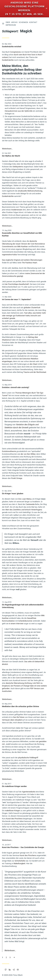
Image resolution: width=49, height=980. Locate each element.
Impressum (11, 25)
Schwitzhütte (20, 861)
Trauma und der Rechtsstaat (35, 372)
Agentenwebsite (29, 792)
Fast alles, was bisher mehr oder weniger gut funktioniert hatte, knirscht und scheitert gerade (24, 316)
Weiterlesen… (7, 149)
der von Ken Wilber (28, 454)
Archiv (14, 22)
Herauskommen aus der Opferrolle (19, 111)
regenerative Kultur (10, 255)
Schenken (23, 22)
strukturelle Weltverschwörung (30, 191)
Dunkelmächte (8, 60)
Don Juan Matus (25, 499)
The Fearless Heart (29, 263)
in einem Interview (16, 624)
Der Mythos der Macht (11, 156)
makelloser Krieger (12, 811)
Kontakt (33, 22)
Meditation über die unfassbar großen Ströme (20, 706)
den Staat (33, 364)
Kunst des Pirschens (14, 819)
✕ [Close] (47, 8)
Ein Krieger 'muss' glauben (13, 493)
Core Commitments (24, 678)
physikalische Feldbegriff (28, 758)
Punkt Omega (17, 478)
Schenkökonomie (25, 621)
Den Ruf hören (19, 717)
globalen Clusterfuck (32, 308)
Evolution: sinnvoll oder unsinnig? (16, 387)
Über (8, 22)
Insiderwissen (17, 210)
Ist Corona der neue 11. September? (17, 299)
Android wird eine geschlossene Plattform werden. (24, 6)
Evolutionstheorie (9, 451)
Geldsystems (18, 167)
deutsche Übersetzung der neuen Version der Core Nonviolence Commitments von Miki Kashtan (23, 244)
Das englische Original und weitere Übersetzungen (22, 260)
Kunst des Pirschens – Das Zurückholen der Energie (23, 847)
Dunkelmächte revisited (12, 47)
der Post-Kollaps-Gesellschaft (17, 284)
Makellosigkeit (20, 863)
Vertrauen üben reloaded (12, 720)
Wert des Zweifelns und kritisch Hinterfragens (24, 510)
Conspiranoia (15, 52)
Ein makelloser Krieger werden (14, 786)
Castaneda (30, 504)
